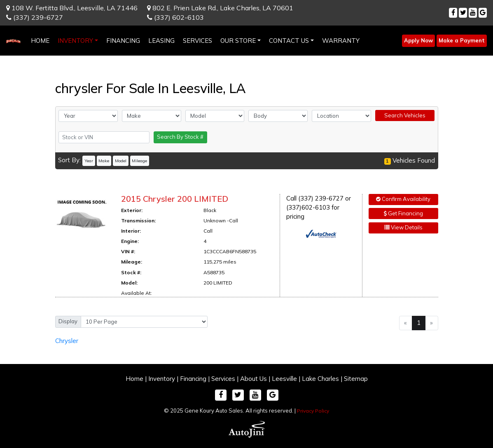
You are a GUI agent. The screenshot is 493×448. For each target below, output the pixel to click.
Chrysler (67, 341)
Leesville (284, 379)
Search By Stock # (180, 137)
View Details (403, 227)
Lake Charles (320, 379)
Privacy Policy (313, 411)
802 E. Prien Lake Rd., (220, 8)
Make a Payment (462, 40)
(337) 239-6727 (35, 17)
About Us (254, 379)
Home (134, 379)
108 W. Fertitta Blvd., (72, 8)
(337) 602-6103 (175, 17)
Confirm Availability (403, 199)
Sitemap (356, 379)
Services (223, 379)
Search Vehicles (405, 115)
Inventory (162, 379)
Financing (193, 379)
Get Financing (403, 213)
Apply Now (418, 40)
